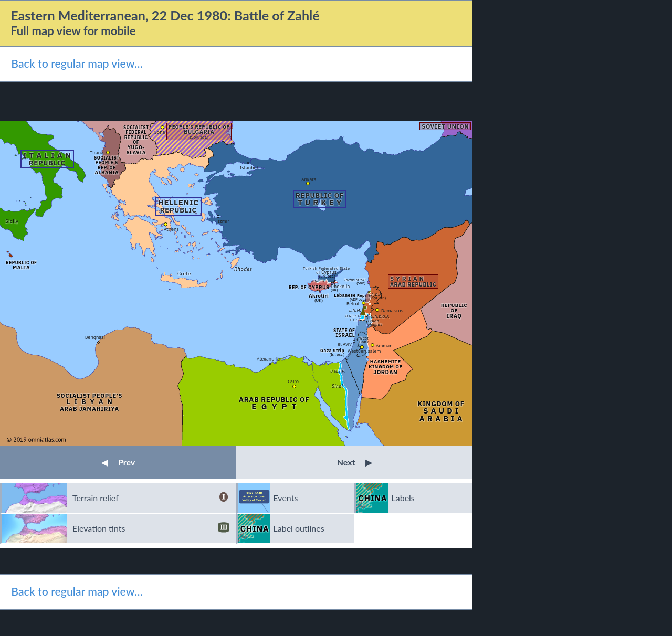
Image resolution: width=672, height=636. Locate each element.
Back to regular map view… (77, 63)
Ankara (309, 179)
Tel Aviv (344, 344)
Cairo (293, 381)
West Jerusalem (364, 351)
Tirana (97, 152)
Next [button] (355, 462)
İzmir (223, 221)
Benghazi (95, 337)
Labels (403, 498)
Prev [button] (118, 462)
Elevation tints (151, 528)
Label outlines (299, 528)
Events (286, 498)
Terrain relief (151, 498)
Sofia (160, 132)
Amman (384, 346)
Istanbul (249, 168)
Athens (171, 229)
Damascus (392, 310)
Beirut (353, 304)
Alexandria (268, 359)
